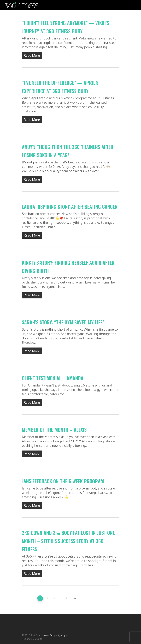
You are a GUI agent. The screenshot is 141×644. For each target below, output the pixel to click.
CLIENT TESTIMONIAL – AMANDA (53, 381)
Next (76, 598)
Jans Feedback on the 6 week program (63, 484)
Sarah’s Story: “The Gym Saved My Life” (63, 325)
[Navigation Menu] (135, 5)
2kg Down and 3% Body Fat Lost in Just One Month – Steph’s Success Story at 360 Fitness (68, 544)
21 (67, 598)
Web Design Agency (55, 635)
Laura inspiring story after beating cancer (70, 209)
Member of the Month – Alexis (54, 433)
